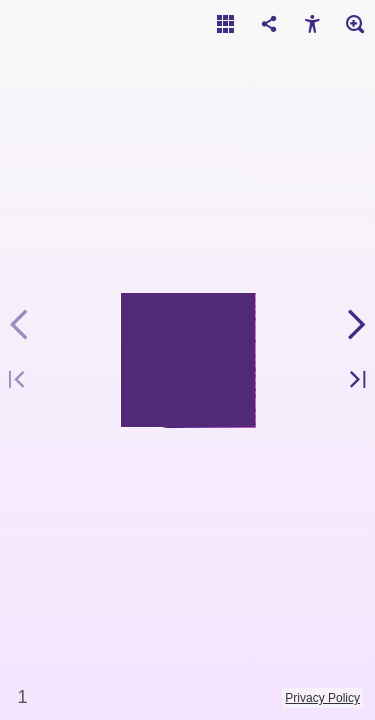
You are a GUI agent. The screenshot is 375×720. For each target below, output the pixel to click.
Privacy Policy (322, 698)
